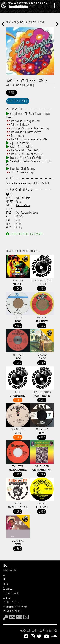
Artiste (10, 202)
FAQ (5, 579)
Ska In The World (24, 85)
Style (9, 213)
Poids (9, 227)
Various (10, 85)
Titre (8, 198)
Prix (8, 224)
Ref (8, 216)
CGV (5, 575)
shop (8, 22)
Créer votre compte (11, 593)
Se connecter (9, 588)
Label (9, 205)
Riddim (9, 209)
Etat (8, 220)
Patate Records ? (10, 570)
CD (15, 22)
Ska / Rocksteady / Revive (32, 22)
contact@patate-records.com (15, 607)
